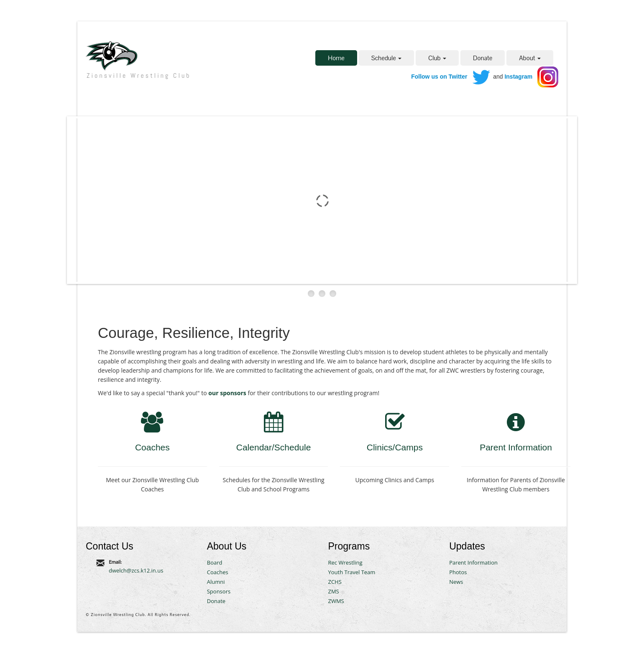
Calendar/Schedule (274, 447)
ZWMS (336, 601)
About (530, 58)
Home (336, 58)
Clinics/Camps (395, 447)
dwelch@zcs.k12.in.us (136, 570)
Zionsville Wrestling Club (139, 75)
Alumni (216, 582)
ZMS (333, 591)
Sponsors (219, 591)
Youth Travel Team (351, 572)
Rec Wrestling (345, 562)
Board (215, 562)
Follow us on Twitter (439, 77)
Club (437, 58)
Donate (483, 58)
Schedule (386, 58)
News (456, 582)
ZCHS (335, 582)
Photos (458, 572)
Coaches (152, 447)
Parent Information (516, 447)
